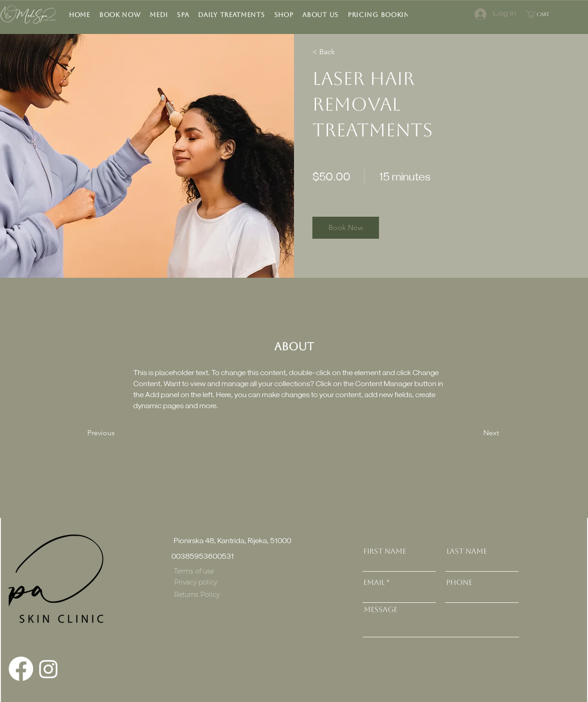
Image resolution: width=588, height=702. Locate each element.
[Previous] (114, 433)
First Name (385, 551)
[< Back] (339, 52)
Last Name (467, 551)
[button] (183, 15)
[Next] (474, 433)
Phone (459, 583)
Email (374, 583)
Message (381, 610)
